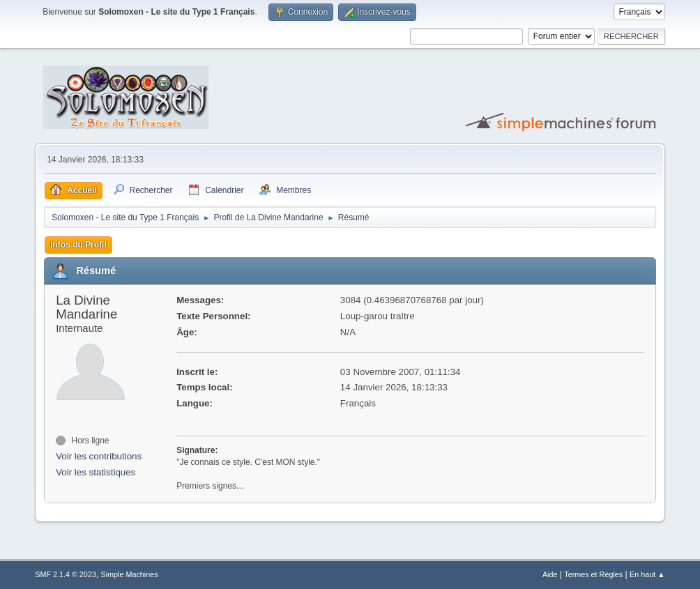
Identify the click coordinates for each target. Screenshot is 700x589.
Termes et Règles (593, 574)
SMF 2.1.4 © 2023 (66, 574)
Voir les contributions (99, 456)
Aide (550, 574)
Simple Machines (130, 574)
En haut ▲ (647, 574)
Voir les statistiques (96, 472)
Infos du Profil (78, 245)
